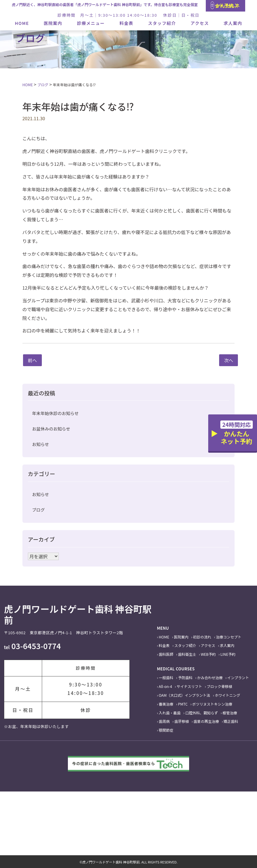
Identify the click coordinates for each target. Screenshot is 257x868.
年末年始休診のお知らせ (55, 413)
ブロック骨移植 (219, 686)
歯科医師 (166, 654)
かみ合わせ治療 (210, 677)
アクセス (200, 23)
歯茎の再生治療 (206, 721)
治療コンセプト (229, 637)
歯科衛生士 (187, 654)
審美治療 (166, 704)
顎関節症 (166, 730)
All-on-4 (165, 686)
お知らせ (41, 444)
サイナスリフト (189, 686)
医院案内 (53, 23)
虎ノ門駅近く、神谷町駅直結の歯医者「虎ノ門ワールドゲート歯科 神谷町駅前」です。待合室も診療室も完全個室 (105, 4)
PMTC (183, 704)
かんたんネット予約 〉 (225, 5)
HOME (22, 23)
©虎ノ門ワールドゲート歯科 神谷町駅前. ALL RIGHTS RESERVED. (128, 862)
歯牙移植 (182, 721)
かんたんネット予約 (237, 433)
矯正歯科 (231, 721)
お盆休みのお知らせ (51, 429)
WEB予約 (209, 654)
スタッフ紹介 (162, 23)
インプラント (238, 677)
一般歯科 (166, 677)
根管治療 (230, 713)
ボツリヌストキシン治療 (212, 704)
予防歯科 (185, 677)
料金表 (126, 23)
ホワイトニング (228, 695)
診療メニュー (91, 23)
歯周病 (164, 721)
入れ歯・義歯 (170, 713)
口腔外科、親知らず (202, 713)
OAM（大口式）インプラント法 (184, 695)
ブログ (38, 510)
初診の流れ (202, 637)
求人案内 (233, 23)
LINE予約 (228, 654)
